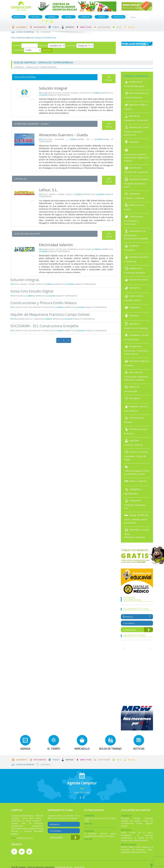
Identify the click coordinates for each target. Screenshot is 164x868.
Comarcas (85, 17)
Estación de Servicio (136, 280)
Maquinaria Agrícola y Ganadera (28, 319)
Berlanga (149, 818)
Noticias (35, 17)
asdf (82, 788)
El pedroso (145, 835)
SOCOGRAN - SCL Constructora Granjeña (44, 326)
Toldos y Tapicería (135, 481)
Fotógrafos (20, 296)
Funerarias (131, 316)
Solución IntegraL (25, 280)
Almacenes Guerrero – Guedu (31, 124)
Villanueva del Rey (139, 852)
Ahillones (125, 818)
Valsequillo (126, 852)
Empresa (30, 38)
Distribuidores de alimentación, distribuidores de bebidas (136, 235)
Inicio (13, 38)
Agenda (52, 17)
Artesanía (131, 142)
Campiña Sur (107, 93)
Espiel (131, 847)
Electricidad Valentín (27, 234)
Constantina (126, 835)
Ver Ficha (109, 79)
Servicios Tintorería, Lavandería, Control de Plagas (136, 456)
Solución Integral (25, 77)
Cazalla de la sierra (141, 833)
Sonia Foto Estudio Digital (32, 291)
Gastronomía (104, 27)
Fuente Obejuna (142, 847)
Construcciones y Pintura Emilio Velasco (44, 303)
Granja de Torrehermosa (59, 95)
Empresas (70, 27)
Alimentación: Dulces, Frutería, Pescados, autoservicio (67, 93)
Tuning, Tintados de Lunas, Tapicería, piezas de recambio (136, 519)
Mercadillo (19, 17)
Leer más (88, 824)
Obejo (150, 850)
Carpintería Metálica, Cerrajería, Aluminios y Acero (136, 183)
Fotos (68, 17)
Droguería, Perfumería (54, 139)
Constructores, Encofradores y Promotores (34, 307)
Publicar (18, 21)
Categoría (19, 50)
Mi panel (33, 21)
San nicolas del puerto (138, 840)
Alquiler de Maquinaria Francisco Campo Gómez (50, 314)
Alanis (123, 833)
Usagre (124, 826)
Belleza (131, 27)
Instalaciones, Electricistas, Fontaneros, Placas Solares (67, 249)
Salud (119, 27)
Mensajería (132, 398)
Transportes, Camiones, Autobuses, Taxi (135, 504)
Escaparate (46, 32)
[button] (80, 798)
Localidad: (71, 46)
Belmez (124, 847)
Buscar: (17, 46)
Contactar (118, 17)
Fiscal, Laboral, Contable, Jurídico (58, 194)
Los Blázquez (138, 850)
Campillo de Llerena (131, 821)
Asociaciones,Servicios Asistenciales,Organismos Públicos (136, 155)
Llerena (139, 823)
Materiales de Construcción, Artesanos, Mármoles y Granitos (136, 376)
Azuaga (137, 818)
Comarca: (43, 46)
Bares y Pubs (86, 27)
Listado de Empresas (25, 32)
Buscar (147, 17)
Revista (102, 17)
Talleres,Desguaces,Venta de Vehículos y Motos (137, 470)
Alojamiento (22, 27)
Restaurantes (40, 27)
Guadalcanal (126, 838)
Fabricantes (132, 288)
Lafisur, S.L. (21, 179)
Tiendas (56, 27)
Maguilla (149, 823)
